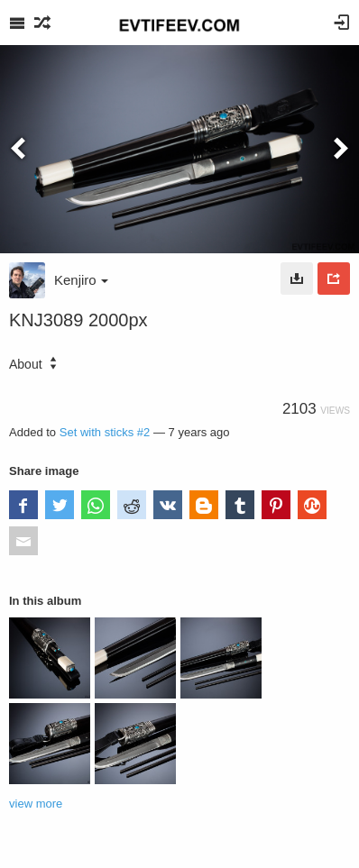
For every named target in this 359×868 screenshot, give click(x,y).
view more (36, 804)
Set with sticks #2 (105, 432)
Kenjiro (81, 280)
